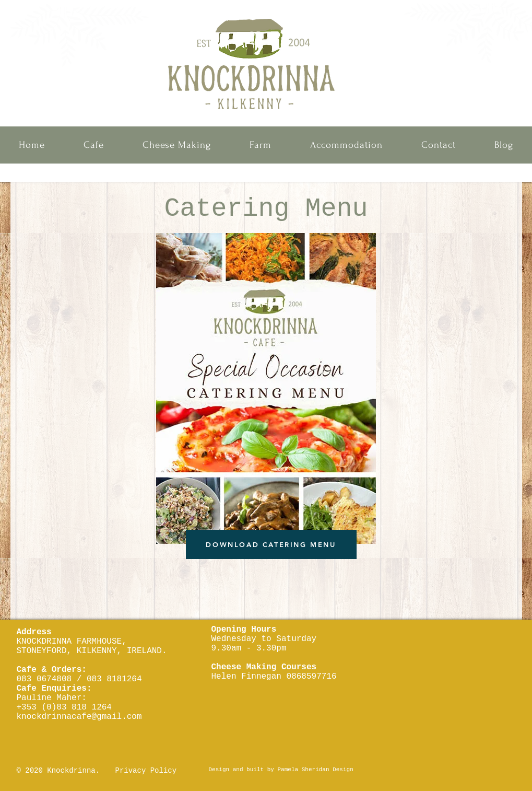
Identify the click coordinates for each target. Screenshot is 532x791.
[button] (94, 145)
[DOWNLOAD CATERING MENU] (271, 544)
